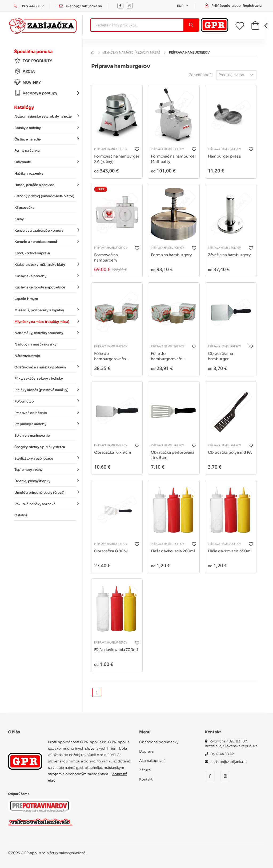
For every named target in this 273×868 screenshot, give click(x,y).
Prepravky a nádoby (45, 424)
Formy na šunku (27, 151)
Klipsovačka (24, 208)
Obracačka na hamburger (220, 356)
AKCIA (25, 71)
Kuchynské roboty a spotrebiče (45, 287)
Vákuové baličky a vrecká (45, 504)
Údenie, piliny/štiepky (45, 481)
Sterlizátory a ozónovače (45, 458)
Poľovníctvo (45, 401)
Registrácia (252, 5)
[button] (255, 27)
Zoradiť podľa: (201, 75)
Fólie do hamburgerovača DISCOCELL (110, 356)
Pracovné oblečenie (45, 412)
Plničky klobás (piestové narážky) (45, 390)
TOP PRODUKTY (33, 61)
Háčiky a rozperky (29, 174)
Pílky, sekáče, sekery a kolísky (39, 379)
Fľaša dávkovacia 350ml (230, 551)
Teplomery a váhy (45, 469)
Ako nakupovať (152, 761)
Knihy (19, 219)
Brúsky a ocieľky (45, 128)
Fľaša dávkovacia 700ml (116, 650)
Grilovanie (45, 162)
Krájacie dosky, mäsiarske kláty (45, 264)
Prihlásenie (221, 5)
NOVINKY (28, 82)
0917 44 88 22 (32, 6)
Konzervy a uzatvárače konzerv (45, 230)
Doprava (146, 751)
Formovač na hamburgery (106, 258)
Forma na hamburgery (171, 255)
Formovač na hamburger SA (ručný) (117, 159)
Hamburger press (224, 156)
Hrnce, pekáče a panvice (45, 184)
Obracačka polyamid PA (230, 452)
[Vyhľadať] (191, 25)
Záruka (145, 770)
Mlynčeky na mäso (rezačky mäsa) (45, 321)
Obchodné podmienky (159, 742)
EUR (181, 6)
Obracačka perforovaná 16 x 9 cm (173, 455)
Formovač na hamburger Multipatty (174, 159)
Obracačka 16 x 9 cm (113, 452)
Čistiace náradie (45, 139)
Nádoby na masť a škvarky (35, 344)
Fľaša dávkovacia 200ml (173, 551)
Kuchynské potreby (45, 276)
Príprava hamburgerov (111, 149)
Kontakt (146, 779)
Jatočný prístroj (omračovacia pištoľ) (44, 196)
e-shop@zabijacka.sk (84, 6)
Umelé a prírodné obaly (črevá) (45, 492)
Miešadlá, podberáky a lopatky (45, 310)
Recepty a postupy (45, 93)
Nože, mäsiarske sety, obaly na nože (45, 116)
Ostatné (21, 515)
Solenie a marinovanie (32, 436)
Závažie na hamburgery (229, 255)
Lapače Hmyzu (26, 299)
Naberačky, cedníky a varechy (45, 333)
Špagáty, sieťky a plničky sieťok (40, 447)
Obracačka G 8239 (111, 551)
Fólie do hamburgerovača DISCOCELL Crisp (167, 356)
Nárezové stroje (27, 356)
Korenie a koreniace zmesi (45, 242)
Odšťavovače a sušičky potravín (45, 367)
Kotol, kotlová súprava (32, 253)
